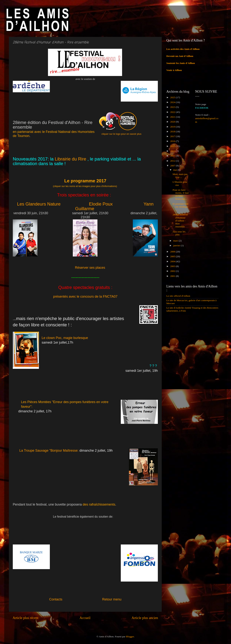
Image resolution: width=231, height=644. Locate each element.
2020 (173, 122)
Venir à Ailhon (174, 70)
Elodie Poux (101, 204)
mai (175, 170)
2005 (173, 256)
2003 (173, 266)
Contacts (76, 599)
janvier (177, 245)
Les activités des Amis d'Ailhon (183, 49)
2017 (173, 136)
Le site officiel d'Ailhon (178, 296)
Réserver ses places (90, 268)
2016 (173, 141)
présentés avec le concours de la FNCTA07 (85, 297)
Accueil (85, 618)
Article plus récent (26, 618)
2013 (173, 156)
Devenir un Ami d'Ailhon (180, 56)
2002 (173, 271)
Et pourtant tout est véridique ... (181, 207)
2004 (173, 261)
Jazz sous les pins (179, 233)
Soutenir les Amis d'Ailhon (181, 63)
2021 (173, 117)
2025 (173, 97)
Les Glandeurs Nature (39, 204)
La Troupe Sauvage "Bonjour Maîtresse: (49, 451)
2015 (173, 146)
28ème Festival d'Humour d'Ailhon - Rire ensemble (180, 221)
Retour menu (112, 599)
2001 (173, 276)
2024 (173, 102)
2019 (173, 127)
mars (176, 241)
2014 (173, 151)
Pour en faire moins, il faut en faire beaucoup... (181, 194)
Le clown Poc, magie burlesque (65, 338)
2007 (173, 166)
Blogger (130, 636)
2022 (173, 112)
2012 (173, 161)
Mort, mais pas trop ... (180, 176)
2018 (173, 131)
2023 (173, 107)
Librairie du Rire (70, 159)
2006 (173, 252)
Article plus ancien (145, 618)
